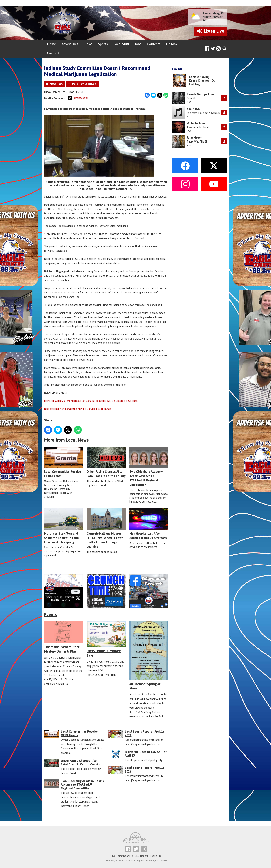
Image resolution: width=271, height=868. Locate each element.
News (88, 44)
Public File (156, 856)
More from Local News (85, 84)
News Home (57, 84)
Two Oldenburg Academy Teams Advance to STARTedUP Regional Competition (149, 466)
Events (50, 615)
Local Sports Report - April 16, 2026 (145, 733)
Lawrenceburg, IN (213, 13)
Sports (103, 44)
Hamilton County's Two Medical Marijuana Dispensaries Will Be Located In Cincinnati (92, 401)
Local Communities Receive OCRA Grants (64, 462)
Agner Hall (110, 675)
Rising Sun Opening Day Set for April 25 (146, 754)
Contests (154, 44)
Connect (53, 53)
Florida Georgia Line (200, 94)
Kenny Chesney (199, 80)
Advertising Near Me (121, 856)
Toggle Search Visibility (225, 49)
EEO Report (141, 856)
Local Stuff (121, 44)
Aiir (146, 861)
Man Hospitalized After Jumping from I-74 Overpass (149, 524)
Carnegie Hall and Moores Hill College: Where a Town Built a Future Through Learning (106, 528)
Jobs (138, 44)
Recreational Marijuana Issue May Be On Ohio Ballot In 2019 (78, 409)
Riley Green (195, 138)
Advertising (70, 44)
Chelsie (194, 77)
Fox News (193, 109)
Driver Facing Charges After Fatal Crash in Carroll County (106, 462)
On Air (171, 44)
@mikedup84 (78, 98)
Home (51, 44)
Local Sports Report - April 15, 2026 (145, 770)
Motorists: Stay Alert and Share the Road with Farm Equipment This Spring (64, 526)
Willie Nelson (196, 123)
